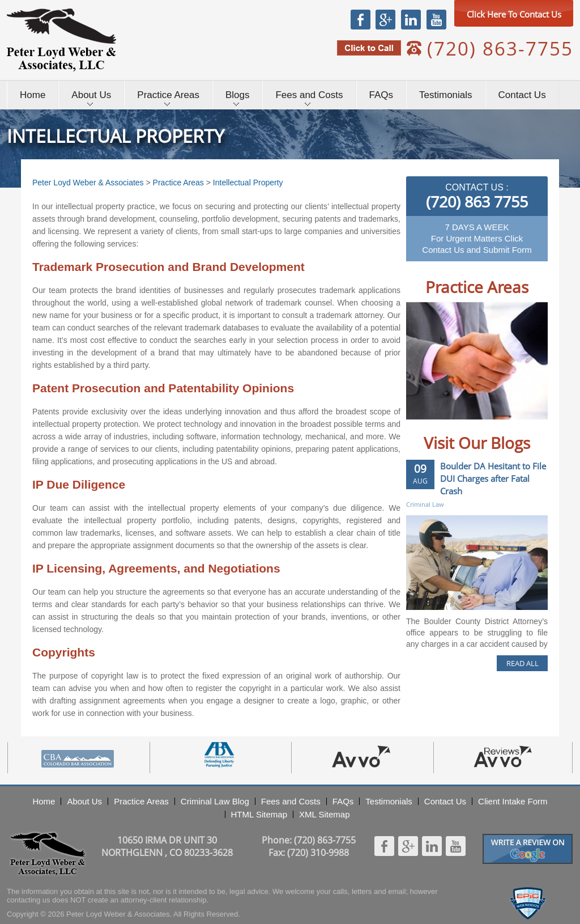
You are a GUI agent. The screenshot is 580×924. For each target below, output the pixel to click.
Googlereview (528, 839)
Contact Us (522, 95)
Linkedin (411, 19)
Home (33, 95)
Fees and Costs (309, 95)
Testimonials (446, 95)
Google (385, 19)
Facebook (361, 19)
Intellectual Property (248, 183)
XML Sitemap (324, 814)
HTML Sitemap (259, 814)
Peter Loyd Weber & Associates (61, 40)
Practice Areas (168, 95)
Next (528, 429)
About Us (91, 95)
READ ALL (523, 663)
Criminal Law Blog (215, 801)
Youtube (436, 19)
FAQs (381, 95)
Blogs (238, 95)
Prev (426, 429)
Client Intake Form (513, 801)
